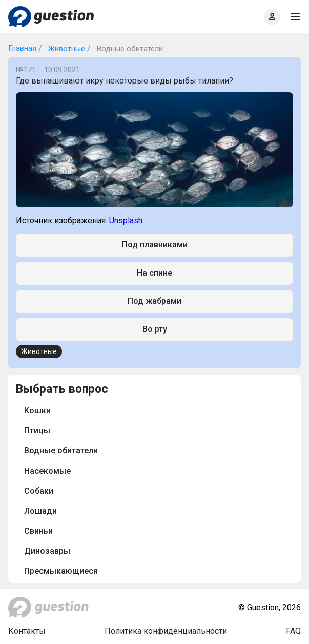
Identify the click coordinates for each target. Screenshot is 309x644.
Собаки (39, 491)
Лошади (40, 511)
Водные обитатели (61, 451)
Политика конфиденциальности (166, 631)
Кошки (37, 411)
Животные (66, 49)
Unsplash (126, 221)
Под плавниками (155, 245)
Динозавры (47, 551)
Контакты (27, 631)
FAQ (293, 631)
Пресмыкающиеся (61, 571)
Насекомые (47, 471)
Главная (22, 48)
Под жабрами (154, 301)
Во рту (155, 329)
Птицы (37, 431)
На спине (154, 273)
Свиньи (38, 531)
